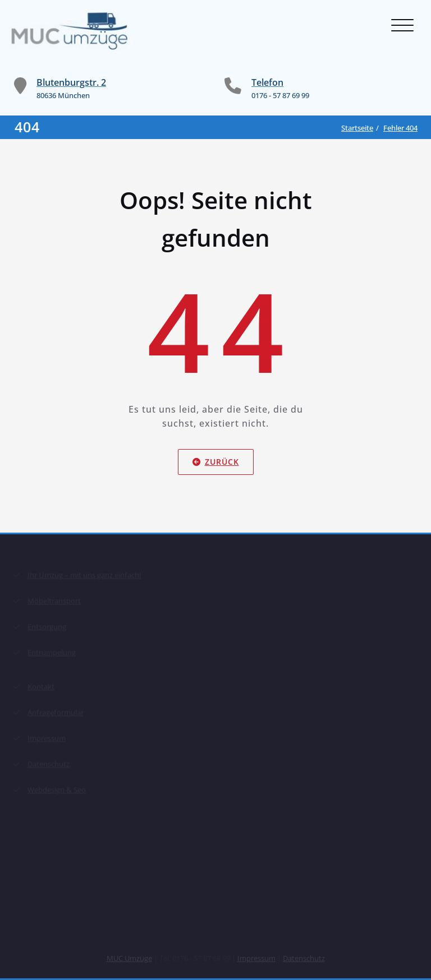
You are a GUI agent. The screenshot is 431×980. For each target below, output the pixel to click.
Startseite (357, 128)
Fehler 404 (400, 128)
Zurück (216, 462)
